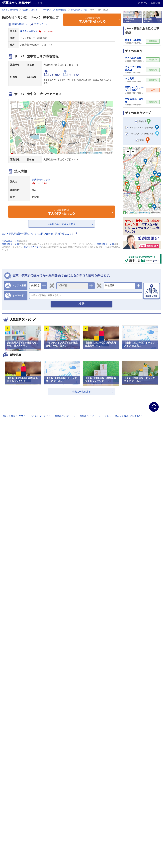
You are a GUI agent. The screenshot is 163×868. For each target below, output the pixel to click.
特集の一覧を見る (81, 392)
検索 (81, 304)
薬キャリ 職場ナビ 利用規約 (129, 416)
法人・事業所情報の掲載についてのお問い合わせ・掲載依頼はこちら (39, 234)
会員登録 (155, 3)
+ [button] (15, 106)
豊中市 (34, 10)
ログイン (143, 3)
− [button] (20, 106)
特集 (108, 416)
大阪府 (25, 10)
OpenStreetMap (96, 153)
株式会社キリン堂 (79, 10)
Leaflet (83, 153)
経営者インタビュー (65, 416)
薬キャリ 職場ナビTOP (15, 416)
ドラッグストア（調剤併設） (54, 10)
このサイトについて (41, 416)
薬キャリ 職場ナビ (10, 10)
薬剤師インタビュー (90, 416)
